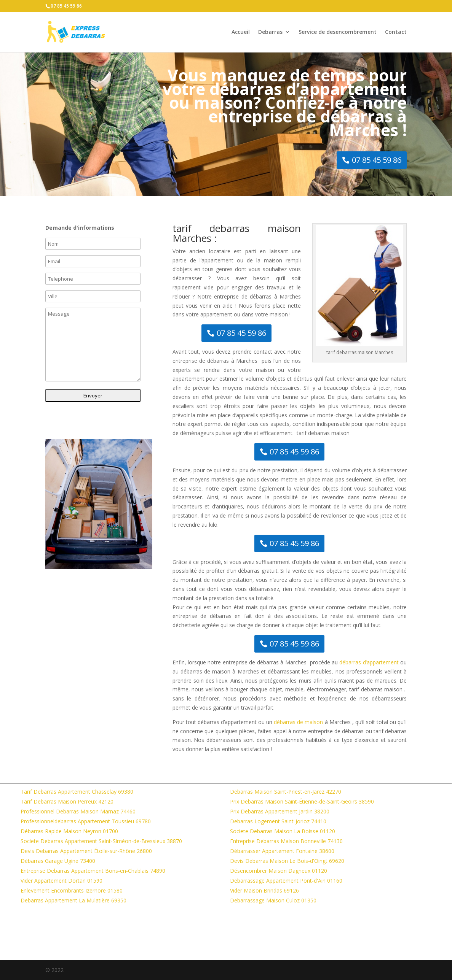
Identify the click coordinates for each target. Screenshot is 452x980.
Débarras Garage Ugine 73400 (58, 861)
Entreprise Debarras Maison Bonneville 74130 (286, 841)
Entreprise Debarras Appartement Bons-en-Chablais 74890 (93, 871)
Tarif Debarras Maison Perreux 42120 (67, 801)
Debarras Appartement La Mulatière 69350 (73, 900)
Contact (396, 32)
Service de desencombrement (338, 32)
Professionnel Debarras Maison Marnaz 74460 (78, 811)
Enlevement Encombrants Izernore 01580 (72, 890)
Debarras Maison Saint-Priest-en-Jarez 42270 (286, 792)
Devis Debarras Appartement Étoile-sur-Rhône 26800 (86, 851)
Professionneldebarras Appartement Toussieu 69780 (86, 821)
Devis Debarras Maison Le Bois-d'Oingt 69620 (287, 861)
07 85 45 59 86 (66, 6)
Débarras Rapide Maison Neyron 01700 (69, 831)
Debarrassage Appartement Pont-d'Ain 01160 (286, 881)
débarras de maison (298, 722)
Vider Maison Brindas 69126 (264, 890)
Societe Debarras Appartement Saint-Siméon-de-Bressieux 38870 (101, 841)
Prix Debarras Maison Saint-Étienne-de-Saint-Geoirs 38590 (302, 801)
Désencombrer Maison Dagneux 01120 (279, 871)
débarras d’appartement (369, 662)
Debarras (270, 32)
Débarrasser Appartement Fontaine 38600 (282, 851)
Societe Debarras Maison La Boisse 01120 (283, 831)
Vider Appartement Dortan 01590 (61, 881)
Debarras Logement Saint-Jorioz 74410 (278, 821)
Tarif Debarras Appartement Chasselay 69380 (77, 792)
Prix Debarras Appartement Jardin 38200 (280, 811)
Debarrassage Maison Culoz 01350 (273, 900)
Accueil (241, 32)
